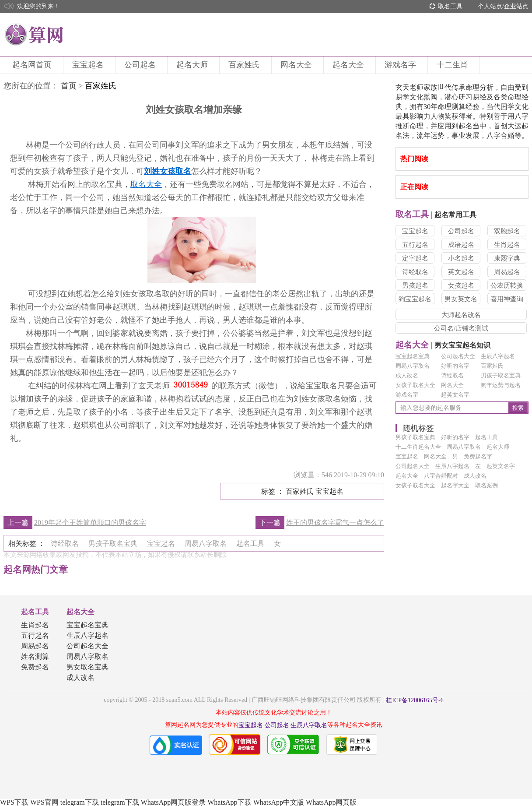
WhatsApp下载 (229, 802)
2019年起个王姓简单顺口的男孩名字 (90, 523)
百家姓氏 (245, 65)
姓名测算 (35, 656)
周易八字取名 (413, 366)
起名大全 (350, 65)
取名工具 (450, 6)
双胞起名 (507, 231)
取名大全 (146, 184)
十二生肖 (454, 65)
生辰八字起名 (498, 356)
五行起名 (415, 245)
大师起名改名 (461, 315)
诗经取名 (415, 272)
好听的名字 (455, 366)
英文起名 (461, 272)
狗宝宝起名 (415, 299)
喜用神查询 (507, 299)
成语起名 (461, 245)
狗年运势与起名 (501, 385)
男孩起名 (415, 285)
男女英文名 (461, 299)
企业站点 (516, 6)
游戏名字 (402, 65)
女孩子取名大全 (415, 385)
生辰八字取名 (309, 725)
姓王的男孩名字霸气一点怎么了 (335, 523)
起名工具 (35, 612)
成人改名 (407, 375)
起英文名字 (455, 395)
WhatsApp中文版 (279, 802)
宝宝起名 (89, 65)
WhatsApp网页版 (331, 802)
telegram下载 (80, 802)
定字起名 (415, 258)
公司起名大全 (458, 356)
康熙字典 (507, 258)
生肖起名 (507, 245)
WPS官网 (44, 802)
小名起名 (461, 258)
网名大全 (297, 65)
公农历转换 (507, 285)
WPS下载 (14, 802)
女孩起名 (461, 285)
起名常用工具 (436, 215)
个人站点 (490, 6)
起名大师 (193, 65)
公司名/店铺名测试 (461, 328)
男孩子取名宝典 (501, 375)
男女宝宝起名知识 (443, 345)
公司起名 (141, 65)
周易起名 (507, 272)
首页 (69, 86)
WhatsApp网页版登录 (173, 802)
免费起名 (35, 667)
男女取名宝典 (87, 667)
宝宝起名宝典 (413, 356)
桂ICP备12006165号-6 (415, 700)
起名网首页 (33, 65)
